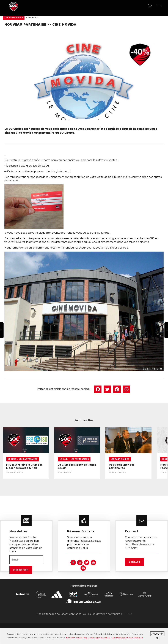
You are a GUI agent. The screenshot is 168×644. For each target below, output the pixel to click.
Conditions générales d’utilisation (128, 638)
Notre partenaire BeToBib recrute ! (144, 461)
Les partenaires (14, 17)
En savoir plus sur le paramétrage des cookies (88, 638)
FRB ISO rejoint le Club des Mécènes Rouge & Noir (19, 465)
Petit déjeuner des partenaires (103, 461)
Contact (134, 562)
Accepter (157, 634)
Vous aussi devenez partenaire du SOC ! (107, 614)
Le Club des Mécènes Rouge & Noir (63, 464)
